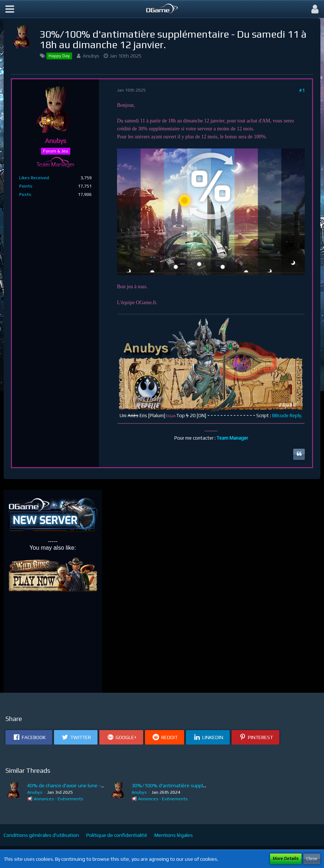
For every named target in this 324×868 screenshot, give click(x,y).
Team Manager (232, 438)
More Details (286, 859)
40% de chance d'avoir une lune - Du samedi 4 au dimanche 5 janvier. (104, 785)
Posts (25, 194)
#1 (302, 90)
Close (312, 859)
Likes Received (34, 178)
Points (26, 186)
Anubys (91, 56)
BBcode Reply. (287, 416)
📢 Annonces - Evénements (55, 799)
